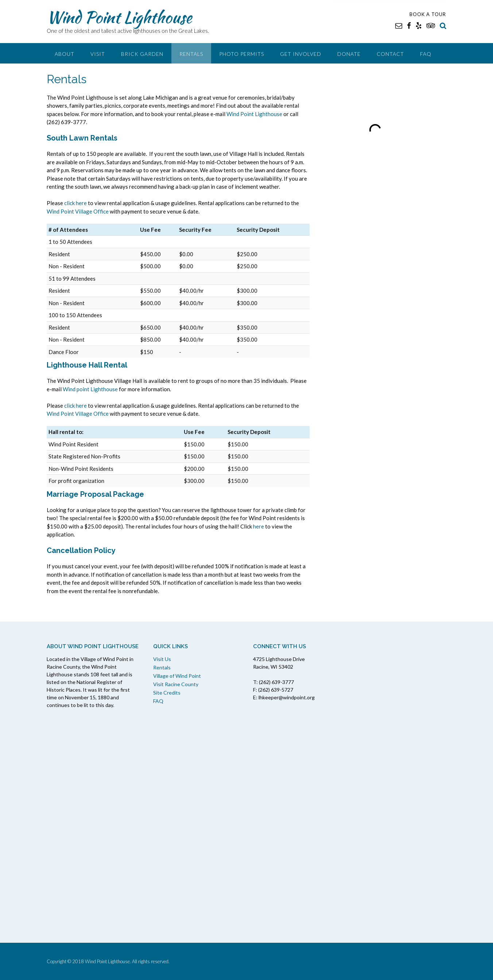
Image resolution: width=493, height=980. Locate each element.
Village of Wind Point (177, 676)
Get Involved (301, 54)
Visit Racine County (176, 684)
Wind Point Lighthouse (119, 17)
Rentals (191, 54)
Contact (390, 54)
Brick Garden (142, 54)
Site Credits (167, 693)
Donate (349, 54)
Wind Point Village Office (78, 211)
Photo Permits (242, 54)
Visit (98, 54)
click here (75, 203)
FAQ (426, 54)
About (65, 54)
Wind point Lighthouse (90, 389)
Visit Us (162, 659)
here (259, 526)
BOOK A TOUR (428, 14)
